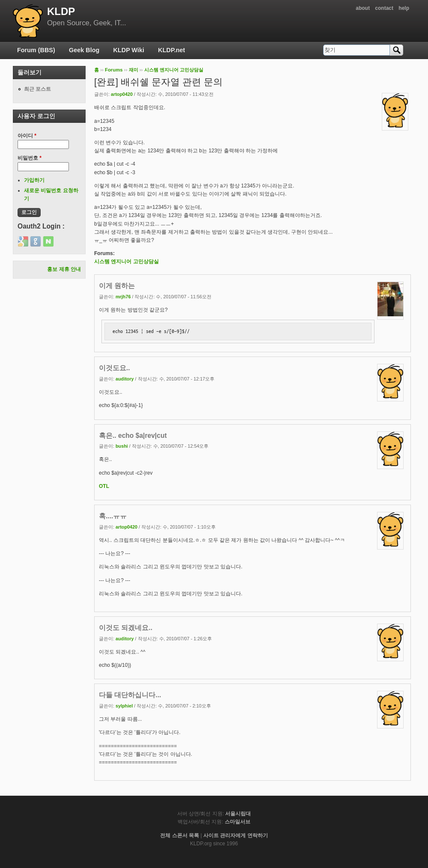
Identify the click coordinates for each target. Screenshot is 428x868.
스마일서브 (238, 822)
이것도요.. (114, 368)
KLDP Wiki (129, 50)
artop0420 (122, 94)
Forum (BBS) (36, 50)
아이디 (27, 136)
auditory (125, 379)
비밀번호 (30, 158)
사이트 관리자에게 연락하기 (236, 835)
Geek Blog (84, 50)
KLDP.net (171, 50)
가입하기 (34, 180)
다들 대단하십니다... (130, 695)
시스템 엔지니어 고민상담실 (174, 70)
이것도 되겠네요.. (126, 628)
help (404, 8)
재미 (134, 70)
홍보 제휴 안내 (64, 269)
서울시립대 (238, 814)
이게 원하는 (117, 286)
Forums (114, 70)
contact (384, 8)
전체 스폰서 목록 (180, 835)
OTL (104, 486)
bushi (122, 446)
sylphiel (124, 706)
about (363, 8)
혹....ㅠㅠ (113, 516)
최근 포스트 (37, 89)
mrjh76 (123, 297)
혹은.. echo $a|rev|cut (133, 435)
